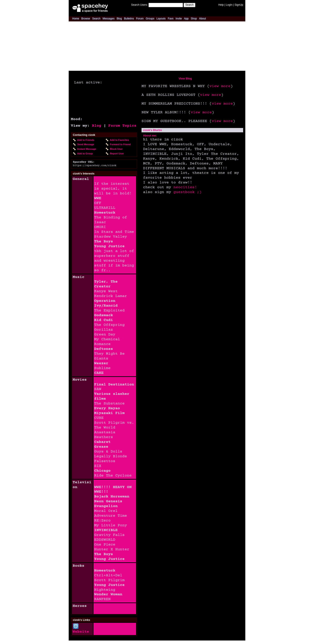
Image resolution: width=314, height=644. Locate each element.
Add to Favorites (119, 140)
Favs (171, 19)
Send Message (85, 144)
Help (221, 5)
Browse (86, 19)
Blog (119, 19)
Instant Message (86, 149)
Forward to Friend (120, 144)
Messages (108, 19)
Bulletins (129, 19)
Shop (194, 19)
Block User (116, 149)
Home (76, 19)
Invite (179, 19)
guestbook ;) (188, 192)
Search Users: (139, 5)
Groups (150, 19)
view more (220, 86)
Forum (140, 19)
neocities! (185, 187)
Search (189, 5)
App (186, 19)
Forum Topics (122, 126)
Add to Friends (85, 140)
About (202, 19)
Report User (116, 154)
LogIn (229, 5)
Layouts (161, 19)
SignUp (239, 5)
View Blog (185, 79)
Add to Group (84, 154)
